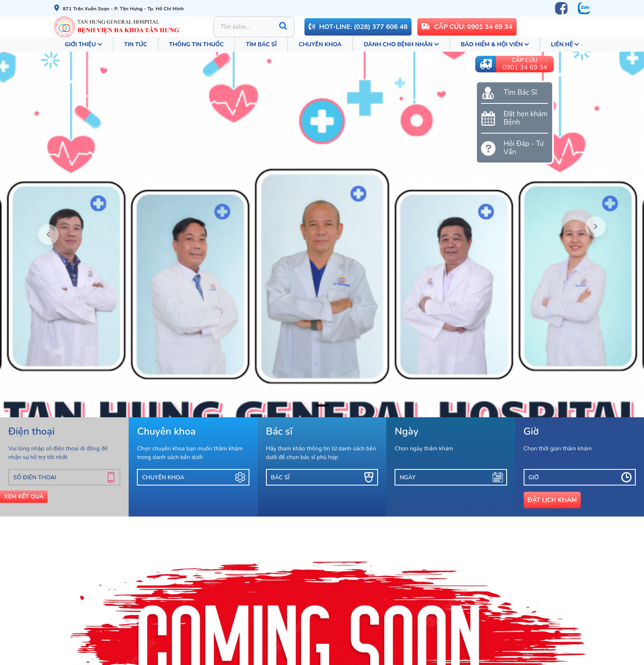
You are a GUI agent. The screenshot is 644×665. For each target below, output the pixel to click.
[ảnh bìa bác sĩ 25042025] (322, 405)
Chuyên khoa (320, 44)
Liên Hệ (565, 44)
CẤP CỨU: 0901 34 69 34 (467, 27)
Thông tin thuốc (196, 44)
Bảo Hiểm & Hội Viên (495, 44)
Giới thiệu (84, 44)
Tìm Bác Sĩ (261, 44)
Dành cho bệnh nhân (401, 44)
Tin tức (135, 44)
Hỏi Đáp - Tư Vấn (524, 148)
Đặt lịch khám (552, 500)
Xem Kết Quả (24, 496)
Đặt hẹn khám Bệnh (526, 118)
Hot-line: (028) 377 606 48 (358, 27)
